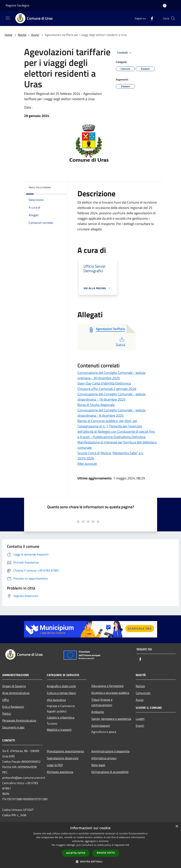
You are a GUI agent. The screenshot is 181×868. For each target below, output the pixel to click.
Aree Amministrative (16, 693)
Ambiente (98, 712)
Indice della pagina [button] (40, 187)
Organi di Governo (14, 686)
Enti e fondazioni (13, 707)
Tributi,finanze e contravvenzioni (102, 702)
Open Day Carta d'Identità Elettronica (104, 383)
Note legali (98, 765)
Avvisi (35, 35)
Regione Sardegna (17, 5)
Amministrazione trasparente (110, 751)
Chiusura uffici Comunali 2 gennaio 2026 (107, 389)
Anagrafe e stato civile (61, 686)
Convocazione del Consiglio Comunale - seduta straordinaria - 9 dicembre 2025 (111, 413)
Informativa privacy (104, 758)
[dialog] (90, 845)
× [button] (177, 826)
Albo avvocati (87, 464)
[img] (58, 187)
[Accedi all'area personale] (165, 6)
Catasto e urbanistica (61, 717)
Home (8, 35)
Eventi (140, 726)
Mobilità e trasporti (59, 730)
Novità (22, 35)
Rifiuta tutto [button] (106, 853)
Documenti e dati (13, 727)
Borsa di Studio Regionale (96, 405)
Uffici (6, 700)
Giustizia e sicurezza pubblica (110, 693)
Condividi (125, 53)
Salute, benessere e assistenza (111, 719)
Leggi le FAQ (55, 765)
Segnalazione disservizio (63, 758)
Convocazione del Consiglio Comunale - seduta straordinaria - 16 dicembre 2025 (111, 397)
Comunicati (143, 693)
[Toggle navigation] (8, 18)
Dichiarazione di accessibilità (110, 772)
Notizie (140, 686)
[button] (91, 862)
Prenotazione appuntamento (65, 751)
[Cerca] (173, 18)
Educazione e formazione (108, 686)
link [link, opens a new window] (127, 845)
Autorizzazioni (101, 726)
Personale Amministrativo (19, 720)
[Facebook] (150, 18)
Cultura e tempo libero (61, 693)
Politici (7, 714)
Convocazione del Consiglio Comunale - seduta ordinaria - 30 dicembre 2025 (111, 375)
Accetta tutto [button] (76, 853)
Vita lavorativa (56, 700)
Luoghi (140, 719)
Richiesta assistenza (60, 772)
